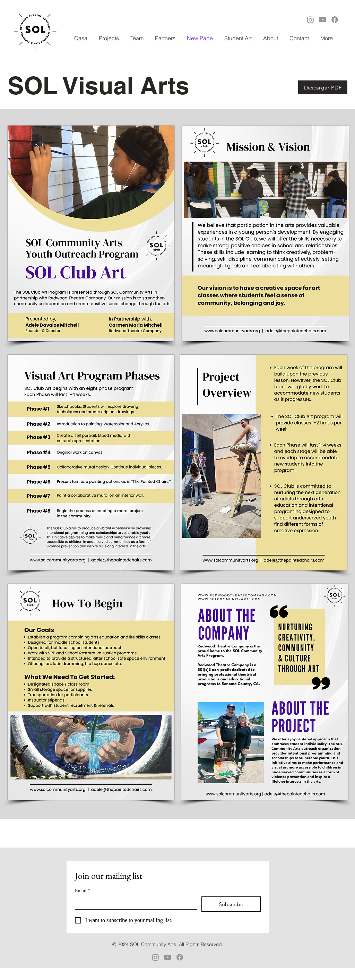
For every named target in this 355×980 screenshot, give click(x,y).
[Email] (134, 903)
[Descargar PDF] (323, 87)
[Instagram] (310, 20)
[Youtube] (323, 20)
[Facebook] (335, 20)
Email (83, 891)
